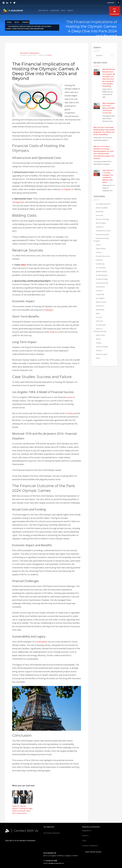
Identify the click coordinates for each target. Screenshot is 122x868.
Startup (99, 343)
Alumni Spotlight (102, 208)
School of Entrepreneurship (100, 330)
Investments (100, 287)
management (18, 202)
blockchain (100, 212)
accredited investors (103, 204)
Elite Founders (101, 223)
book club (99, 215)
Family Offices (101, 249)
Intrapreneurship (102, 283)
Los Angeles (66, 189)
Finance (50, 55)
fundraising (100, 264)
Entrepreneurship (102, 234)
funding (69, 413)
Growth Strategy (102, 279)
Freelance (99, 260)
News (98, 313)
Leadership (100, 294)
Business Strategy (102, 219)
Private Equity (101, 325)
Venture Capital (102, 354)
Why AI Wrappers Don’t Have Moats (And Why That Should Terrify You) (109, 108)
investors (99, 291)
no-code (99, 317)
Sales (23, 265)
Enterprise (100, 227)
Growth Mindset (102, 275)
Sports (98, 339)
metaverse (100, 306)
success (69, 397)
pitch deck (100, 321)
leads (52, 332)
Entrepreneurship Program (101, 240)
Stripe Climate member (92, 852)
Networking (100, 310)
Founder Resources (103, 256)
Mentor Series (101, 302)
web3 (98, 358)
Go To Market (101, 268)
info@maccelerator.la (56, 863)
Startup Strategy (102, 347)
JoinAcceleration (115, 12)
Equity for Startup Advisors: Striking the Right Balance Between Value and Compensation (22, 810)
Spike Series (100, 335)
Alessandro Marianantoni (30, 53)
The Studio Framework (52, 833)
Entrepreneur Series (103, 231)
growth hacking (101, 271)
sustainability (41, 642)
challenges (48, 310)
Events (98, 245)
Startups (99, 350)
